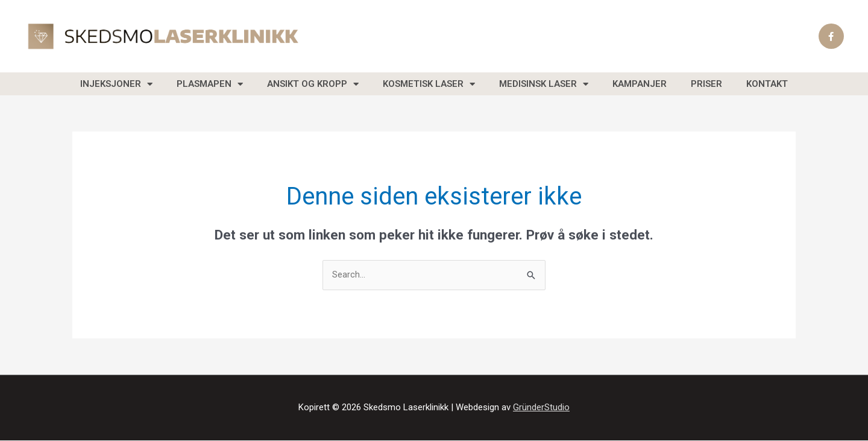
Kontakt (767, 84)
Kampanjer (640, 84)
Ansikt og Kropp (313, 84)
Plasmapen (210, 84)
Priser (706, 84)
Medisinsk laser (544, 84)
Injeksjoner (116, 84)
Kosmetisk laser (429, 84)
